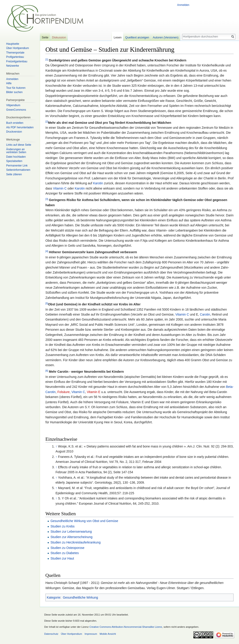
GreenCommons (16, 110)
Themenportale (15, 53)
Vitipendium (13, 105)
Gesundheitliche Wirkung (80, 597)
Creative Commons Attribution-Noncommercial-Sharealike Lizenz (126, 627)
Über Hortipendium (18, 48)
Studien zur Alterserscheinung (71, 537)
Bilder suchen (14, 92)
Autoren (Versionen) (166, 37)
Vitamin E (94, 392)
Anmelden (183, 5)
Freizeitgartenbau (17, 61)
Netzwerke (13, 66)
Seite (45, 37)
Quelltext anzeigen (137, 37)
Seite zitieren (14, 174)
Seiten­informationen (18, 170)
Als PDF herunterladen (20, 127)
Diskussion (59, 37)
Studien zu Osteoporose (67, 548)
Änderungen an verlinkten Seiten (16, 151)
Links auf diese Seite (19, 145)
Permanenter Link (17, 166)
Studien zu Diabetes (64, 553)
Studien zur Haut (62, 558)
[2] (47, 122)
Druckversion (14, 132)
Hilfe (9, 83)
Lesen (118, 37)
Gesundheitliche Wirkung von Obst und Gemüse (84, 521)
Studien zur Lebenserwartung (71, 532)
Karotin (98, 183)
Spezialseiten (14, 161)
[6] (47, 371)
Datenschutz (51, 634)
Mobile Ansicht (108, 634)
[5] (47, 303)
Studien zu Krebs (62, 526)
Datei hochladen (16, 157)
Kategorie (54, 597)
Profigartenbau (15, 57)
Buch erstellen (15, 123)
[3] (47, 199)
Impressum (91, 634)
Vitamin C (60, 188)
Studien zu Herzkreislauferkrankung (75, 542)
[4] (47, 251)
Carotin (205, 314)
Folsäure (63, 392)
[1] (47, 59)
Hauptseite (13, 44)
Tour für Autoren (16, 88)
